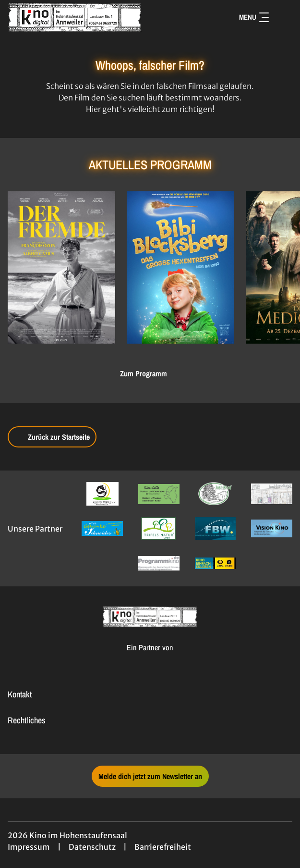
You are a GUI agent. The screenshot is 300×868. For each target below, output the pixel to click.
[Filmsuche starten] (283, 17)
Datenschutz (92, 847)
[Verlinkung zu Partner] (102, 494)
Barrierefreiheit (163, 847)
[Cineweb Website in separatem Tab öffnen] (150, 657)
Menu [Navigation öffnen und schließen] (254, 17)
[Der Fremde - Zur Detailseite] (61, 267)
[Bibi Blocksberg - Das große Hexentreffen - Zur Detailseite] (180, 267)
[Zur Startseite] (75, 17)
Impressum (29, 847)
